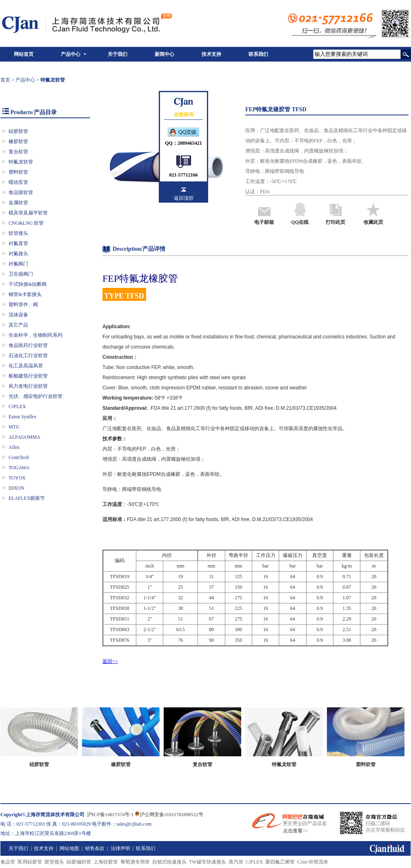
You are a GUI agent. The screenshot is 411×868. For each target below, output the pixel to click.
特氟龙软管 (21, 162)
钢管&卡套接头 (25, 294)
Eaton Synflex (22, 417)
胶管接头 (54, 862)
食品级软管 (21, 192)
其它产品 (18, 325)
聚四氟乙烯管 (280, 862)
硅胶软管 (18, 131)
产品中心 (71, 54)
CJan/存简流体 (312, 862)
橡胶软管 (18, 141)
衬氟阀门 (18, 264)
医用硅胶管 (30, 862)
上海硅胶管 (106, 862)
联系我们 (258, 54)
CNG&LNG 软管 (26, 223)
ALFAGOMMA (24, 437)
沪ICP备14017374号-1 (110, 815)
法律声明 (120, 848)
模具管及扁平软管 (28, 213)
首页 (5, 80)
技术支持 (211, 54)
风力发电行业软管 (28, 386)
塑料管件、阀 (23, 305)
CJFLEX (17, 406)
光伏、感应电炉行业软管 (36, 396)
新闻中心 (164, 54)
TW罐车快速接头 (208, 862)
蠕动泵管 (18, 182)
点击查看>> (295, 831)
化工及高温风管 (26, 366)
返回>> (110, 661)
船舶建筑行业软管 (28, 376)
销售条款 (95, 848)
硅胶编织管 (79, 862)
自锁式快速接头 (169, 862)
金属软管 (18, 203)
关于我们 (118, 54)
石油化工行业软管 (28, 356)
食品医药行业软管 (28, 345)
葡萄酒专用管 (135, 862)
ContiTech (19, 457)
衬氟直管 (18, 243)
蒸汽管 (236, 862)
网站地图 (69, 848)
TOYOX (17, 478)
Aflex (14, 447)
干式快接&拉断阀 (28, 284)
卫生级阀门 (21, 274)
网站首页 (24, 54)
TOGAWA (19, 468)
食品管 (8, 862)
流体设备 (18, 315)
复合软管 (18, 152)
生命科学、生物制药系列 (36, 335)
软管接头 (18, 233)
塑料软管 (18, 172)
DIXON (17, 488)
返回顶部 (184, 198)
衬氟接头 (18, 254)
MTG (14, 427)
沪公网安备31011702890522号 (169, 815)
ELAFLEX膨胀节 (27, 498)
